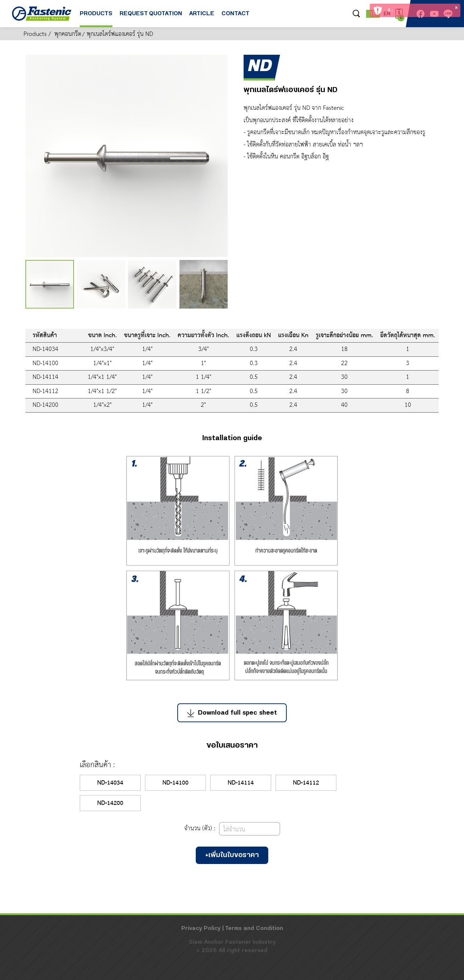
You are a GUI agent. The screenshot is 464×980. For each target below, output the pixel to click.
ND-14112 (306, 783)
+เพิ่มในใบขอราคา (232, 855)
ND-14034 (110, 783)
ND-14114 (241, 783)
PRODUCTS (96, 19)
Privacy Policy (201, 928)
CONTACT (235, 19)
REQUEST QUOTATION (151, 19)
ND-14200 (110, 803)
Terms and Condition (254, 928)
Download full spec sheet (232, 713)
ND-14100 (175, 783)
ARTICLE (202, 19)
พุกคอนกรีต (68, 34)
